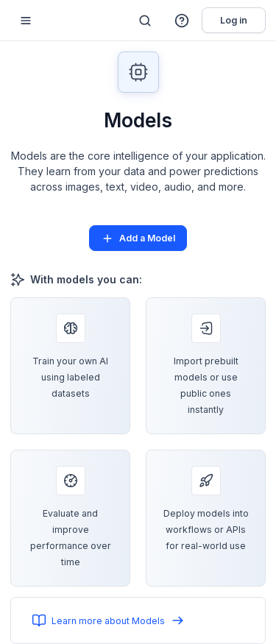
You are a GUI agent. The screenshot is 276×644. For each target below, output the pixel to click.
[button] (183, 21)
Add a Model (138, 238)
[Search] (145, 21)
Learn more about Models (108, 620)
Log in (234, 20)
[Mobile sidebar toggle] (26, 20)
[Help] (183, 21)
